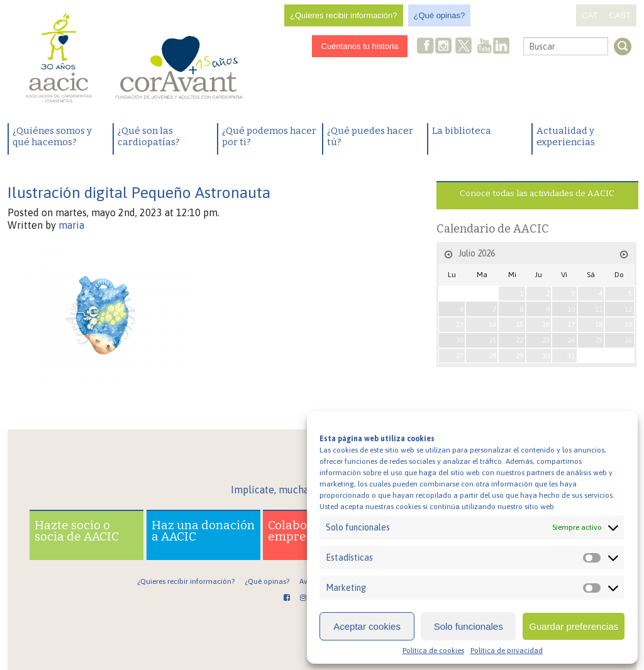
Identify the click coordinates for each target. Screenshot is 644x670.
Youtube (484, 47)
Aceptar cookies (367, 626)
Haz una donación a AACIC (203, 531)
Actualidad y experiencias (566, 136)
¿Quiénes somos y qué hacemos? (52, 136)
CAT (590, 15)
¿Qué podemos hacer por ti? (269, 136)
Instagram (445, 47)
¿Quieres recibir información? (344, 15)
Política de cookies (433, 651)
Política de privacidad (507, 651)
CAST (620, 15)
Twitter (464, 47)
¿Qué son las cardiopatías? (149, 136)
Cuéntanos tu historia (360, 46)
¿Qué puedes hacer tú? (370, 136)
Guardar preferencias (574, 626)
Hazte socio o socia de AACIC (77, 531)
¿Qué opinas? (440, 15)
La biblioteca (462, 131)
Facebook (426, 47)
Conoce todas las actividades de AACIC (537, 193)
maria (71, 225)
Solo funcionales (469, 626)
